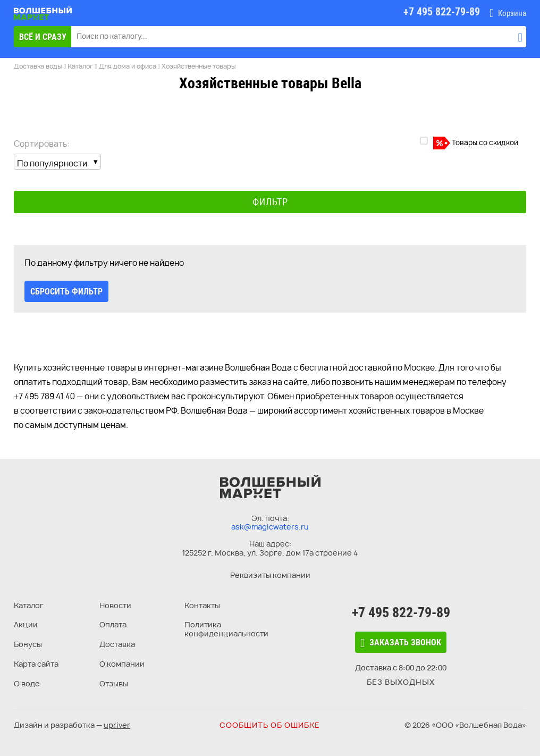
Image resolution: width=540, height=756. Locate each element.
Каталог (29, 605)
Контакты (202, 605)
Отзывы (114, 683)
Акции (26, 624)
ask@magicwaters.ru (270, 527)
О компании (122, 664)
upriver (117, 725)
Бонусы (28, 644)
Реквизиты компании (270, 575)
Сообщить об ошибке (270, 725)
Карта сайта (36, 664)
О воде (27, 683)
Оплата (113, 624)
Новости (115, 605)
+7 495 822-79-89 (401, 612)
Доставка (117, 644)
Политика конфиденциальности (226, 629)
